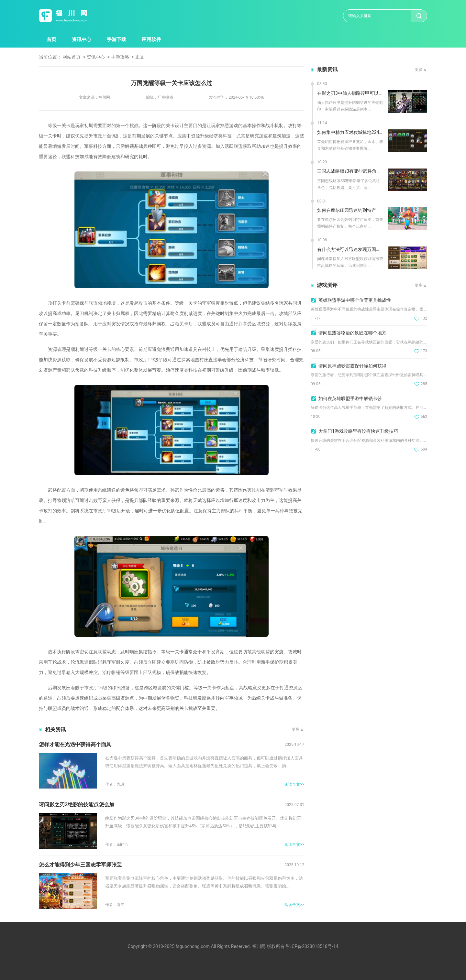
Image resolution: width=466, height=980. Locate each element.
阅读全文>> (294, 784)
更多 (296, 729)
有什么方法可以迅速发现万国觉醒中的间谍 (350, 249)
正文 (140, 57)
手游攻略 (120, 57)
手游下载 (116, 39)
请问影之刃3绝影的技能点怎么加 (77, 805)
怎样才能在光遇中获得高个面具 (75, 744)
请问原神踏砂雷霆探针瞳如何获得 (352, 366)
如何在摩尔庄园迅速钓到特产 (347, 210)
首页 (51, 39)
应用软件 (151, 39)
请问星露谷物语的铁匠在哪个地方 (352, 333)
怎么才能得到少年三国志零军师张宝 (80, 865)
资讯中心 (82, 39)
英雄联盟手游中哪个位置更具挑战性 (355, 300)
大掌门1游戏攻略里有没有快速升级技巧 (358, 431)
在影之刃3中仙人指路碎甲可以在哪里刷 (350, 93)
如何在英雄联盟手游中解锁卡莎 (350, 398)
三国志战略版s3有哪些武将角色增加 (350, 171)
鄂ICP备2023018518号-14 (312, 946)
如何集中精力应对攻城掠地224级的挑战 (350, 132)
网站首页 (72, 57)
